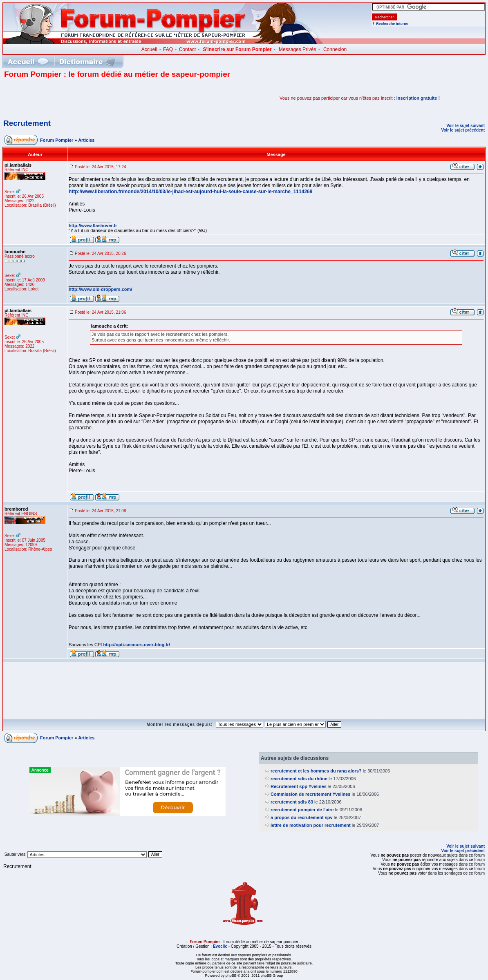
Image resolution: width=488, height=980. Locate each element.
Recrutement (27, 123)
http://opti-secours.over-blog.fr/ (137, 645)
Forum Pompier (57, 140)
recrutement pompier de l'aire (302, 810)
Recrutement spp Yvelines (299, 786)
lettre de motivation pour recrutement (311, 825)
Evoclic (220, 946)
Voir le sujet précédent (463, 130)
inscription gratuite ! (418, 98)
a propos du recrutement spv (302, 817)
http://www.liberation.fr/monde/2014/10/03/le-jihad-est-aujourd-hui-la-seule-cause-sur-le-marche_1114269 (190, 192)
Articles (86, 140)
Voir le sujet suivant (466, 126)
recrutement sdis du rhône (299, 779)
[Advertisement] (100, 98)
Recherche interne (392, 24)
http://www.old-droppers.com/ (100, 289)
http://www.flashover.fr (93, 225)
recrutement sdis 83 (292, 802)
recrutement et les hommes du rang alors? (316, 771)
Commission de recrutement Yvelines (310, 794)
